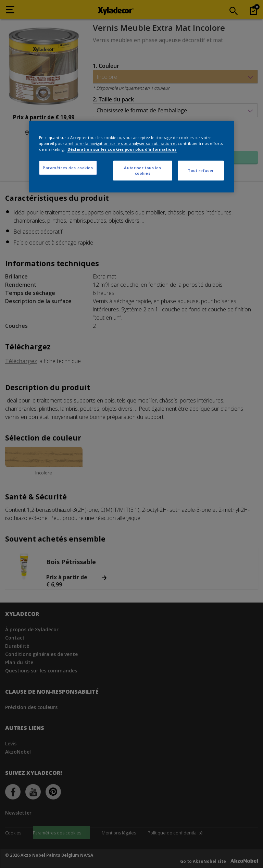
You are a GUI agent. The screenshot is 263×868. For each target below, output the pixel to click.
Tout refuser (201, 170)
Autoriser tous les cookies (142, 170)
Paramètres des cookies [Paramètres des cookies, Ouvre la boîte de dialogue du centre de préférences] (68, 168)
